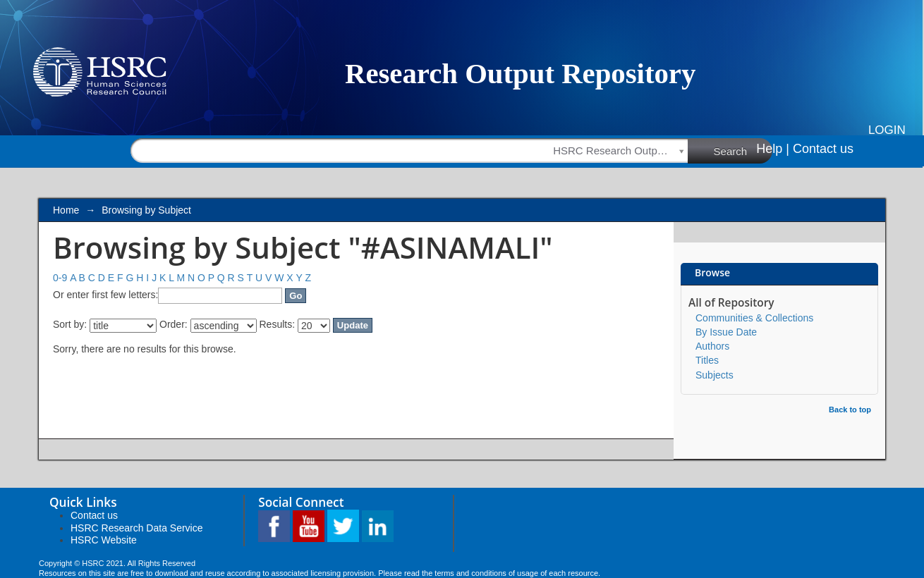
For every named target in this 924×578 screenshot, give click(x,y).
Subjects (715, 375)
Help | (773, 149)
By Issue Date (726, 332)
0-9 (60, 278)
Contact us (823, 149)
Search (743, 150)
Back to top (850, 410)
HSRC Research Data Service (137, 528)
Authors (712, 346)
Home (66, 210)
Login (887, 130)
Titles (707, 360)
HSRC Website (104, 540)
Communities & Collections (754, 318)
